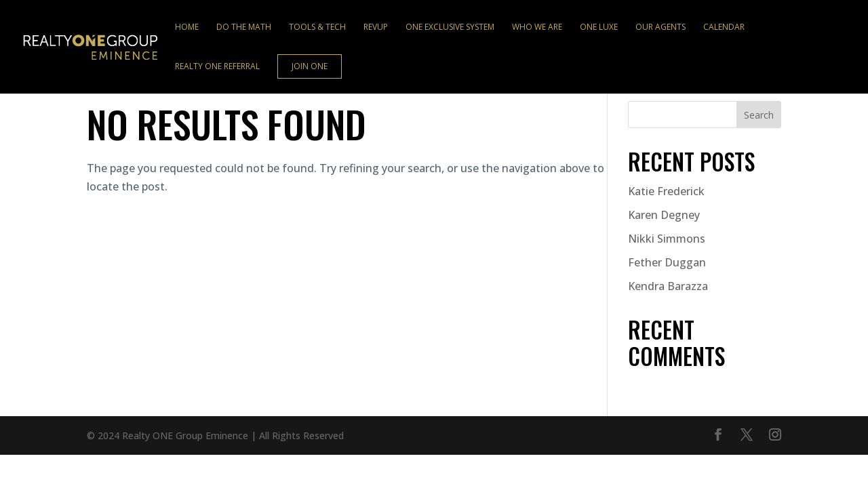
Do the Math (244, 27)
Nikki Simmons (667, 239)
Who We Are (537, 27)
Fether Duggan (667, 262)
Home (187, 27)
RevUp (376, 27)
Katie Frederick (666, 191)
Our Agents (660, 27)
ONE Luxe (599, 27)
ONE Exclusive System (450, 27)
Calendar (724, 27)
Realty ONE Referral (217, 67)
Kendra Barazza (668, 286)
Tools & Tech (317, 27)
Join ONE (310, 66)
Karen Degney (664, 215)
